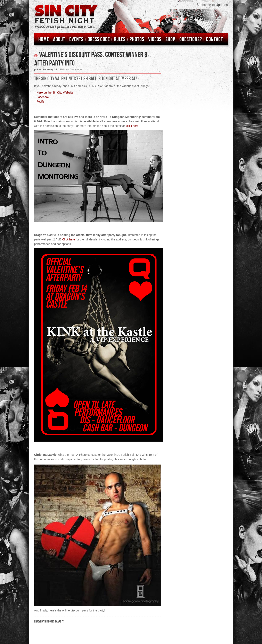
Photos (137, 39)
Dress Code (99, 39)
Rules (120, 39)
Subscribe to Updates (212, 5)
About (59, 39)
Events (76, 39)
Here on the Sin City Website (55, 92)
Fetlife (40, 102)
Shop (170, 39)
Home (44, 39)
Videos (155, 39)
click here (132, 126)
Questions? (191, 39)
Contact (215, 39)
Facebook (43, 97)
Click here (68, 239)
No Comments (74, 70)
